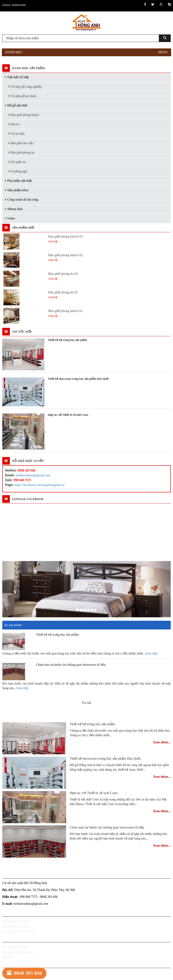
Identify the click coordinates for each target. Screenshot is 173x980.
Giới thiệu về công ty (16, 921)
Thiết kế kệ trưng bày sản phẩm (92, 724)
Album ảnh (14, 209)
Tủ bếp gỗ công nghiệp (25, 87)
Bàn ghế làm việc (21, 143)
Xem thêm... (162, 742)
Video (10, 218)
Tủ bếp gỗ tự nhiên (22, 96)
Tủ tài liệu (16, 134)
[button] (15, 589)
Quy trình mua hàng (15, 947)
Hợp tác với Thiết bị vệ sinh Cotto (94, 793)
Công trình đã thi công (21, 200)
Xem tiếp (151, 653)
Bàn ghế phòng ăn (21, 153)
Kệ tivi (14, 124)
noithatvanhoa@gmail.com (33, 475)
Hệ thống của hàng (15, 926)
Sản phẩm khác (17, 190)
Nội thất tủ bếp (17, 77)
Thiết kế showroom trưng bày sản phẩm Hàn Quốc (105, 758)
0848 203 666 (24, 973)
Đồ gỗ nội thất (16, 105)
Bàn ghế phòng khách (23, 115)
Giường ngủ (18, 171)
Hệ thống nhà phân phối (18, 931)
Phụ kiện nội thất (18, 181)
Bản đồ (7, 957)
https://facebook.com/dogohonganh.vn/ (40, 485)
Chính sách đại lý (14, 973)
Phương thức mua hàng (18, 952)
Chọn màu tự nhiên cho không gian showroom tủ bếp (107, 827)
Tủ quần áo (17, 162)
